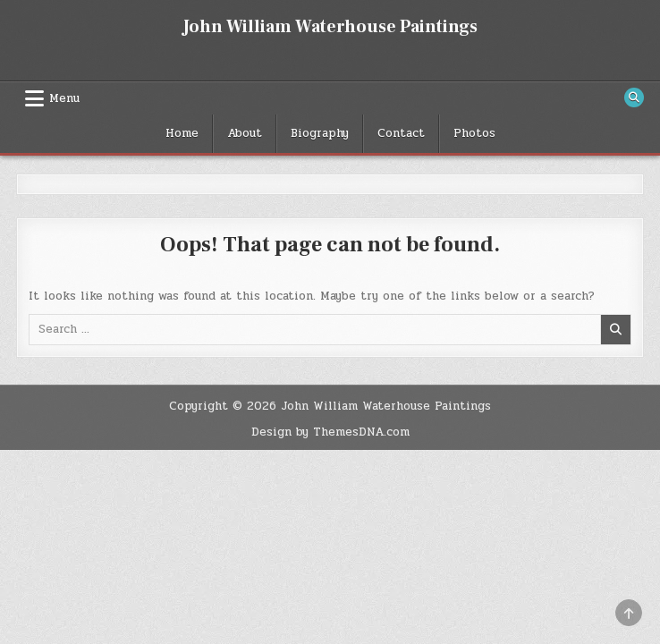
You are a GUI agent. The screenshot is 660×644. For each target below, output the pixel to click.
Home (182, 133)
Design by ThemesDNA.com (330, 432)
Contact (401, 133)
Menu (64, 98)
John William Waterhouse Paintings (330, 27)
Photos (474, 133)
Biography (320, 133)
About (245, 133)
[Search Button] (634, 97)
